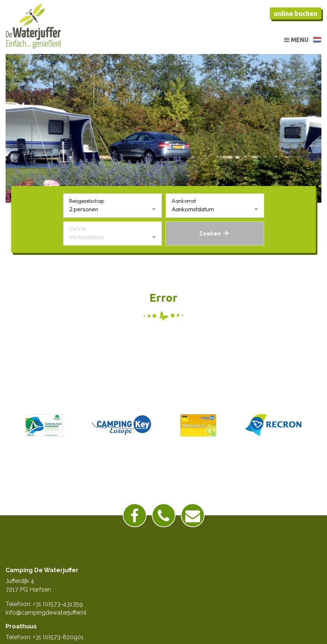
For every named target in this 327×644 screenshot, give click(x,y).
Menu (296, 40)
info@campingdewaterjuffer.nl (46, 613)
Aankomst (184, 201)
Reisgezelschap (87, 201)
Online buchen (296, 13)
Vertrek (78, 229)
